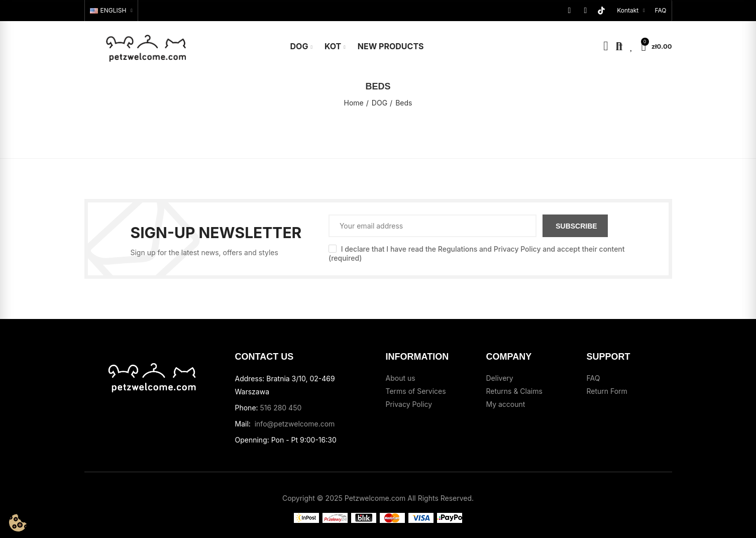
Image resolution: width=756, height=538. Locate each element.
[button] (661, 11)
